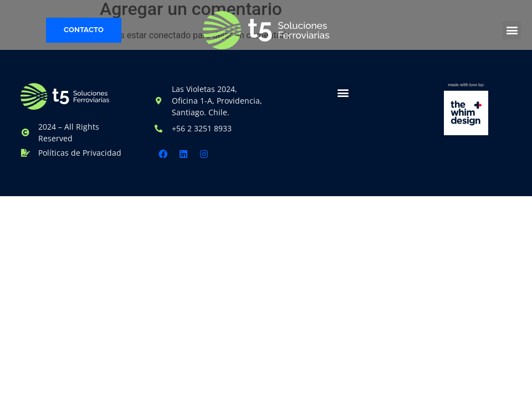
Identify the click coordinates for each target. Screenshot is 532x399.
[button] (512, 30)
